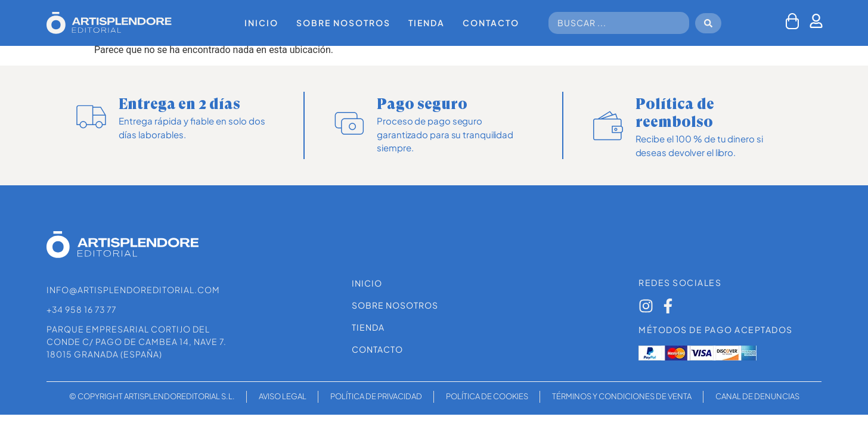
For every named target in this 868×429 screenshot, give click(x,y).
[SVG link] (109, 23)
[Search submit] (708, 23)
